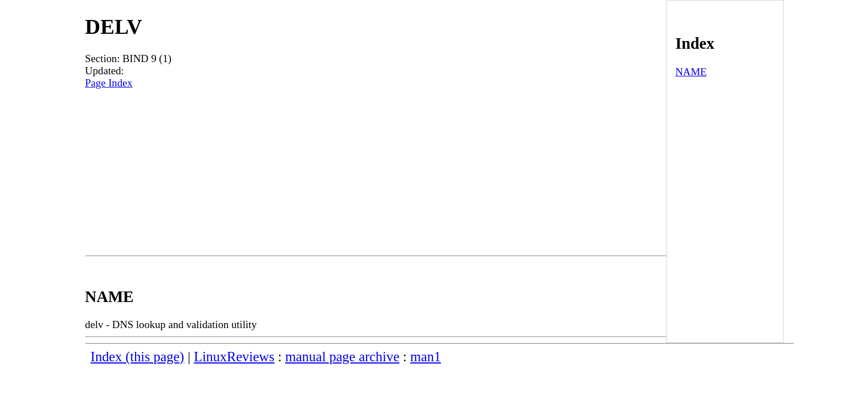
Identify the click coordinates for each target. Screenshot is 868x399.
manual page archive (342, 357)
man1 (425, 357)
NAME (691, 72)
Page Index (109, 83)
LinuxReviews (234, 357)
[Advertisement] (376, 172)
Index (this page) (138, 357)
